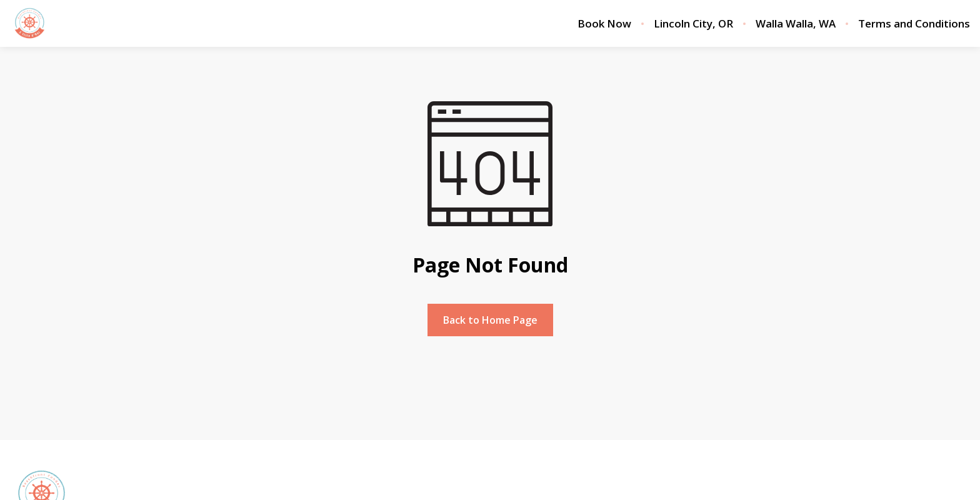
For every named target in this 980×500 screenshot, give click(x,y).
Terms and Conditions (914, 24)
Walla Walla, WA (796, 24)
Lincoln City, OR (693, 24)
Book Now (604, 24)
